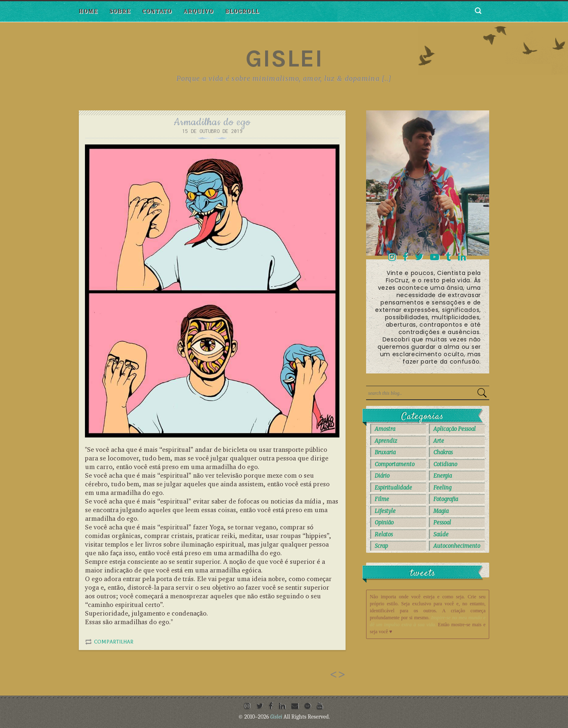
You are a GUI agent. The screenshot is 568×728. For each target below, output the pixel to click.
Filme (382, 499)
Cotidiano (445, 464)
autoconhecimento (457, 546)
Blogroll (242, 11)
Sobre (120, 11)
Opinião (384, 523)
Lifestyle (385, 511)
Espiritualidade (393, 488)
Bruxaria (385, 452)
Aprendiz (386, 441)
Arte (439, 441)
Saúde (441, 535)
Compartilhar (114, 642)
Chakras (443, 452)
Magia (441, 511)
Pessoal (442, 523)
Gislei (284, 58)
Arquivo (199, 11)
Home (88, 11)
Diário (382, 476)
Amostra (385, 429)
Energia (443, 476)
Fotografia (446, 499)
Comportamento (395, 464)
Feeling (442, 488)
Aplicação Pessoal (455, 429)
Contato (157, 11)
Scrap (381, 546)
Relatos (384, 535)
